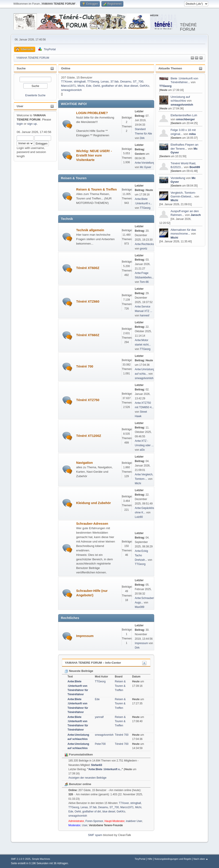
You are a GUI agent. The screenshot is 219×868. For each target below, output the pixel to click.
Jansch (196, 215)
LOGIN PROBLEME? (92, 113)
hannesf (145, 315)
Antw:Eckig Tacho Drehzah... (141, 555)
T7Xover (67, 81)
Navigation (84, 463)
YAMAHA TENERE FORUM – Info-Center (93, 663)
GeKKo (145, 86)
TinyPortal (140, 859)
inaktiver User (134, 821)
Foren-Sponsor (94, 821)
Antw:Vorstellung (145, 163)
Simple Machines (41, 859)
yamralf (99, 717)
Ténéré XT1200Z (89, 436)
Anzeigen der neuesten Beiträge (87, 778)
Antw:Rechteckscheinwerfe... (152, 244)
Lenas (105, 81)
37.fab (114, 81)
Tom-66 (144, 282)
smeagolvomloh (182, 105)
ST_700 (138, 81)
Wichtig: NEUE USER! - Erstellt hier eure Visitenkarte (94, 155)
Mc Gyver (145, 167)
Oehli (96, 86)
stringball (80, 81)
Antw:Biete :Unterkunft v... (105, 769)
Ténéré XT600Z (88, 268)
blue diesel (131, 86)
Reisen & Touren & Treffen (96, 189)
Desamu (126, 81)
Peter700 (100, 744)
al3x (142, 450)
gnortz (143, 249)
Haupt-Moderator (114, 821)
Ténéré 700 (85, 366)
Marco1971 (68, 86)
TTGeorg (166, 86)
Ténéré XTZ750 (88, 400)
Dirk (142, 138)
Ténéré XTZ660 (88, 301)
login (20, 124)
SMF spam (95, 835)
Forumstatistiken (79, 754)
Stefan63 (97, 765)
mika (192, 134)
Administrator (76, 821)
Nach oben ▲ (201, 859)
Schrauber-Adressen (92, 524)
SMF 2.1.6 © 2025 (21, 859)
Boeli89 (195, 167)
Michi (174, 200)
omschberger (185, 119)
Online (66, 68)
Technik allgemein (90, 230)
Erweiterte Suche (35, 95)
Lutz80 (139, 517)
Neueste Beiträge (79, 671)
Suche (21, 68)
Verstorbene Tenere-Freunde (106, 825)
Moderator (74, 825)
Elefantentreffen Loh (184, 115)
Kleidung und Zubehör (93, 503)
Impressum (85, 636)
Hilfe (150, 859)
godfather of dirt (112, 86)
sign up (32, 124)
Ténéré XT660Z (88, 335)
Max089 (140, 607)
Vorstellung (178, 178)
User (20, 106)
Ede (89, 86)
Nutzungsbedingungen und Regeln (173, 859)
